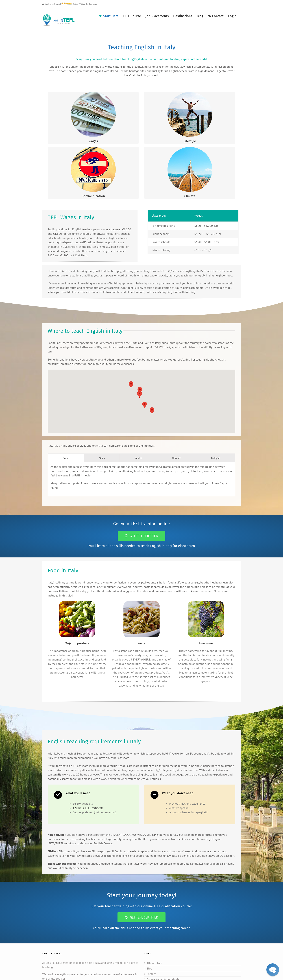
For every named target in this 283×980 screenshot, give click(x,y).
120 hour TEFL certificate (88, 808)
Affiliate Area (154, 963)
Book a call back (51, 4)
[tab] (66, 458)
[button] (145, 405)
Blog (149, 968)
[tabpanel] (141, 479)
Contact (151, 974)
